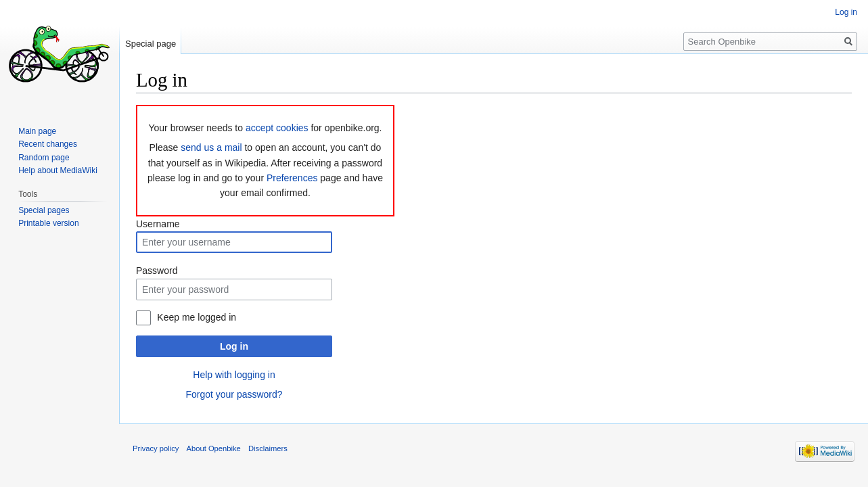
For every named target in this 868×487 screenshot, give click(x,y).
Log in (234, 346)
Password (157, 271)
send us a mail (211, 147)
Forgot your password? (234, 394)
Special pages (44, 210)
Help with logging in (234, 375)
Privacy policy (156, 448)
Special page (151, 44)
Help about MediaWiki (58, 170)
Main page (37, 131)
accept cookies (277, 128)
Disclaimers (268, 448)
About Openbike (214, 448)
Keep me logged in (197, 317)
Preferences (292, 178)
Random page (44, 158)
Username (158, 224)
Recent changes (48, 144)
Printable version (48, 223)
